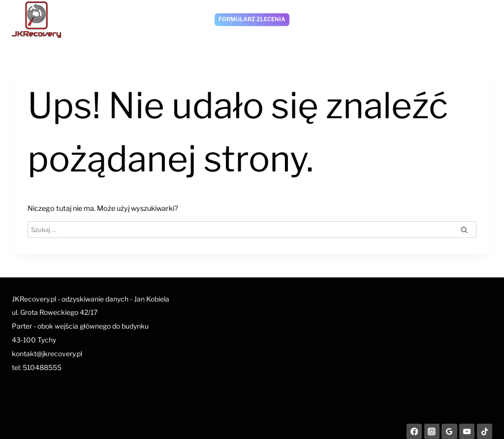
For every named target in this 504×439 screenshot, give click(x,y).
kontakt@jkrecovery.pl (47, 354)
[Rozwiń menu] (482, 19)
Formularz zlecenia (252, 19)
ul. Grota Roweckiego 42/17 (55, 312)
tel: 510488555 (37, 368)
